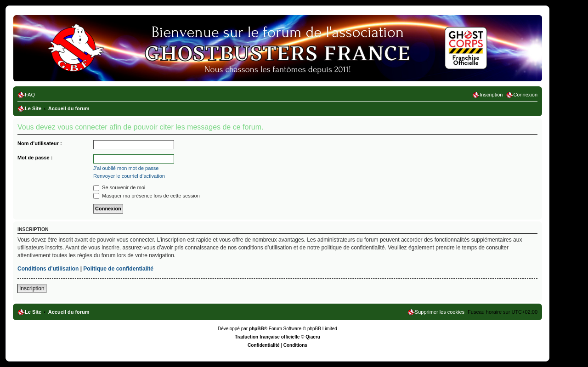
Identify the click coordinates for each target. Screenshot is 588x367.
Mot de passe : (35, 158)
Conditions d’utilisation (48, 269)
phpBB (257, 329)
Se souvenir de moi (119, 187)
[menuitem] (26, 95)
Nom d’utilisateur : (40, 143)
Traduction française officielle (267, 337)
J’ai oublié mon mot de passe (126, 168)
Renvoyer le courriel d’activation (129, 176)
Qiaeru (313, 337)
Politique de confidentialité (118, 269)
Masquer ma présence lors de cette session (147, 196)
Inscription (32, 288)
